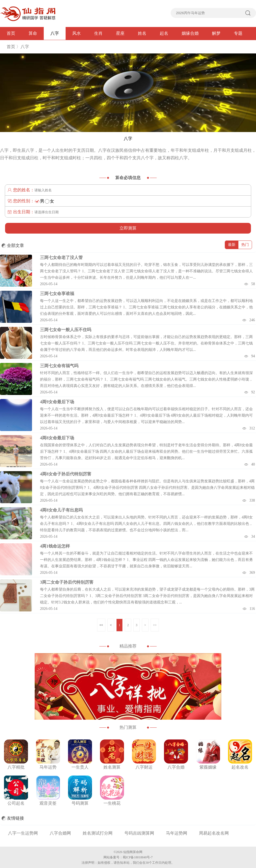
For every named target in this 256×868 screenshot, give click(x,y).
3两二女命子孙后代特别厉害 (67, 582)
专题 (238, 33)
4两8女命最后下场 (57, 438)
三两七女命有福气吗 (59, 366)
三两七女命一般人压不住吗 (66, 330)
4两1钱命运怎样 (55, 546)
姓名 (142, 33)
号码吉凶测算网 (139, 833)
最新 (232, 245)
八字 (55, 33)
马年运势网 (177, 833)
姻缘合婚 (190, 33)
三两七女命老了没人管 (61, 257)
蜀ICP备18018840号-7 (138, 857)
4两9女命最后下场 (57, 402)
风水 (77, 33)
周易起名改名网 (214, 833)
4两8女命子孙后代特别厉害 (66, 474)
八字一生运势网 (23, 833)
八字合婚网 (60, 833)
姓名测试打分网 (98, 833)
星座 (120, 33)
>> (155, 625)
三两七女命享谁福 (57, 294)
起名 (164, 33)
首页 (11, 33)
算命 (33, 33)
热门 (245, 245)
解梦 (216, 33)
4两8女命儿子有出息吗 (61, 510)
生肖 (98, 33)
